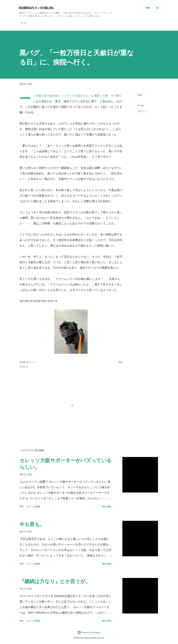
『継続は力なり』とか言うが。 (55, 581)
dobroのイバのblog (36, 8)
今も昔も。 (32, 524)
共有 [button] (140, 95)
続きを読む (107, 506)
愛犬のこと (143, 111)
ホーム (24, 23)
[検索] (148, 8)
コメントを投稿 (33, 506)
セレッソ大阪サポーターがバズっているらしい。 (65, 464)
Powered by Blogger (89, 632)
